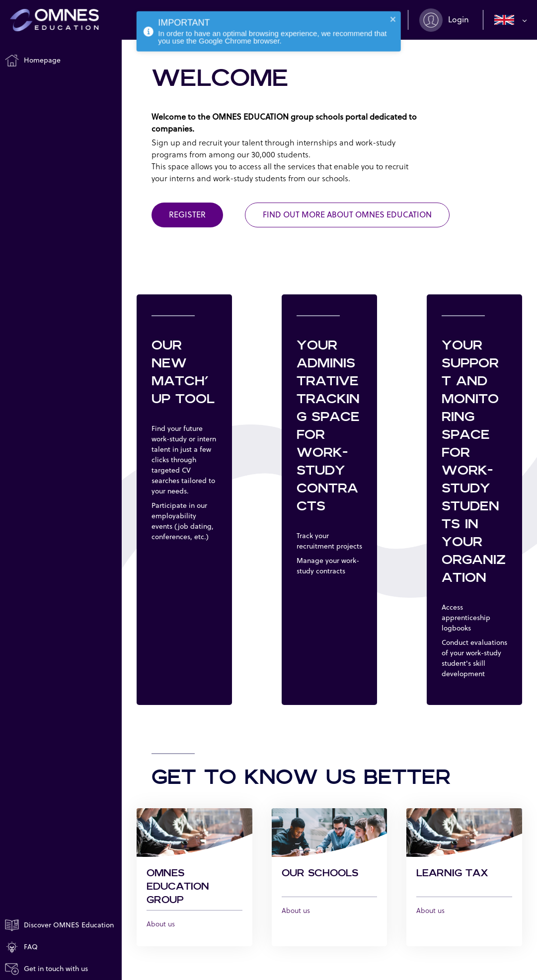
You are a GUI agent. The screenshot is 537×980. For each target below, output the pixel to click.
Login (459, 20)
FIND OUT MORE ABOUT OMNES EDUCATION (347, 215)
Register (187, 215)
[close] (393, 14)
